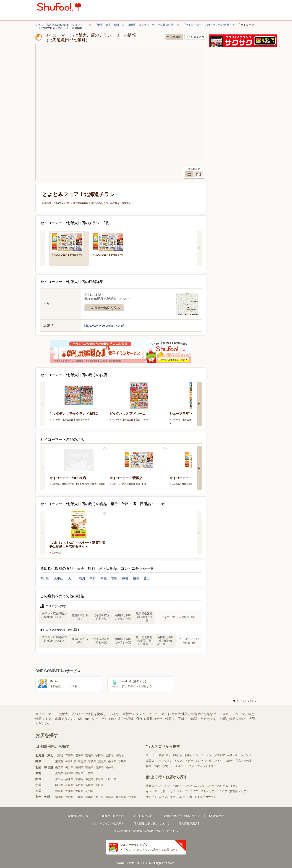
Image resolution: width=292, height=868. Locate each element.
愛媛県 (79, 791)
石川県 (99, 767)
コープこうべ (167, 797)
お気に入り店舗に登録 (195, 37)
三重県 (89, 773)
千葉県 (92, 761)
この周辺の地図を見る (104, 308)
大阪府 (59, 779)
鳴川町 (45, 578)
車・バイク (216, 761)
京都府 (79, 779)
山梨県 (59, 767)
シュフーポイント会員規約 (108, 823)
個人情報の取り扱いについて (151, 823)
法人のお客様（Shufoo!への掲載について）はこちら (146, 831)
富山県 (89, 767)
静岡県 (69, 773)
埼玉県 (82, 761)
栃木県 (112, 761)
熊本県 (89, 797)
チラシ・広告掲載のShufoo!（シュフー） (61, 25)
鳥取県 (79, 785)
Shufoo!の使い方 (78, 816)
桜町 (136, 578)
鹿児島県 (121, 797)
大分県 (99, 797)
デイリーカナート (205, 797)
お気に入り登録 (105, 449)
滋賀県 (89, 779)
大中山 (59, 578)
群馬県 (122, 761)
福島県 (120, 755)
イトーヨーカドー (157, 791)
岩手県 (79, 755)
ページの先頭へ (245, 701)
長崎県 (79, 797)
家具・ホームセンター (240, 755)
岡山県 (59, 785)
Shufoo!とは (217, 816)
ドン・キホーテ (174, 786)
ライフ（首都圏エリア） (234, 791)
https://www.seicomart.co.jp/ (104, 325)
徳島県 (59, 791)
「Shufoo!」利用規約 (111, 816)
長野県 (69, 767)
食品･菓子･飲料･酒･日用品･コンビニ (181, 755)
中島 (104, 578)
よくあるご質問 (143, 816)
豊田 (147, 578)
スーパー (151, 755)
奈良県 (99, 779)
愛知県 (59, 773)
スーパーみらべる (217, 786)
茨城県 (102, 761)
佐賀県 (69, 797)
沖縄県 (132, 797)
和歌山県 (111, 779)
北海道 (59, 755)
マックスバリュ (195, 786)
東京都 (59, 761)
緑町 (125, 578)
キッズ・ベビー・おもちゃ (191, 761)
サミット (151, 797)
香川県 (69, 791)
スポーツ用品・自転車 (238, 761)
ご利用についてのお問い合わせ (181, 816)
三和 (190, 797)
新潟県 (79, 767)
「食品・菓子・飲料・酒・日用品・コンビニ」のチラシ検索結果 (134, 25)
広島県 (69, 785)
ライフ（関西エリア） (203, 791)
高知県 (89, 791)
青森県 (69, 755)
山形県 (109, 755)
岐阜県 (79, 773)
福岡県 (59, 797)
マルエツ (182, 791)
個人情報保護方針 (190, 823)
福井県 (109, 767)
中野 (93, 578)
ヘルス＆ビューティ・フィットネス (192, 766)
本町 (114, 578)
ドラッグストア (215, 755)
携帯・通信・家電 (157, 766)
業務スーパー (154, 786)
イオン (234, 786)
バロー (181, 797)
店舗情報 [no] (174, 37)
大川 (71, 578)
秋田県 (99, 755)
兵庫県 (69, 779)
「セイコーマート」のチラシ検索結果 (206, 25)
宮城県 (89, 755)
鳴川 (82, 578)
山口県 (99, 785)
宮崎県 (109, 797)
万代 (172, 791)
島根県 (89, 785)
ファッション (164, 761)
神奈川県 (71, 761)
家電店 (150, 761)
